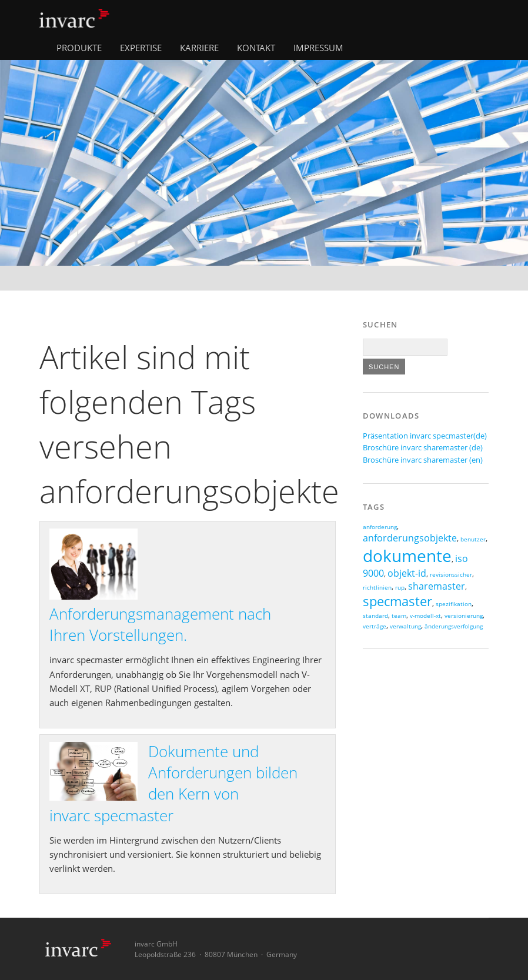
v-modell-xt (425, 616)
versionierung (464, 616)
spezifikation (454, 604)
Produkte (79, 48)
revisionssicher (451, 575)
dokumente (407, 556)
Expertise (141, 48)
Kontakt (256, 48)
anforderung (380, 527)
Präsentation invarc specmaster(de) (425, 436)
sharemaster (437, 586)
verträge (375, 626)
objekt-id (407, 573)
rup (400, 588)
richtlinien (377, 588)
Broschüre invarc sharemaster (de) (423, 447)
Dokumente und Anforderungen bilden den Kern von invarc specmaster (173, 783)
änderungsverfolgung (454, 626)
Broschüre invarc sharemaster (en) (423, 460)
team (399, 616)
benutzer (473, 539)
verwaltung (405, 626)
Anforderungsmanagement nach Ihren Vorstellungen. (160, 624)
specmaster (397, 601)
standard (375, 616)
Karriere (199, 48)
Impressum (318, 48)
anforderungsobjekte (410, 538)
